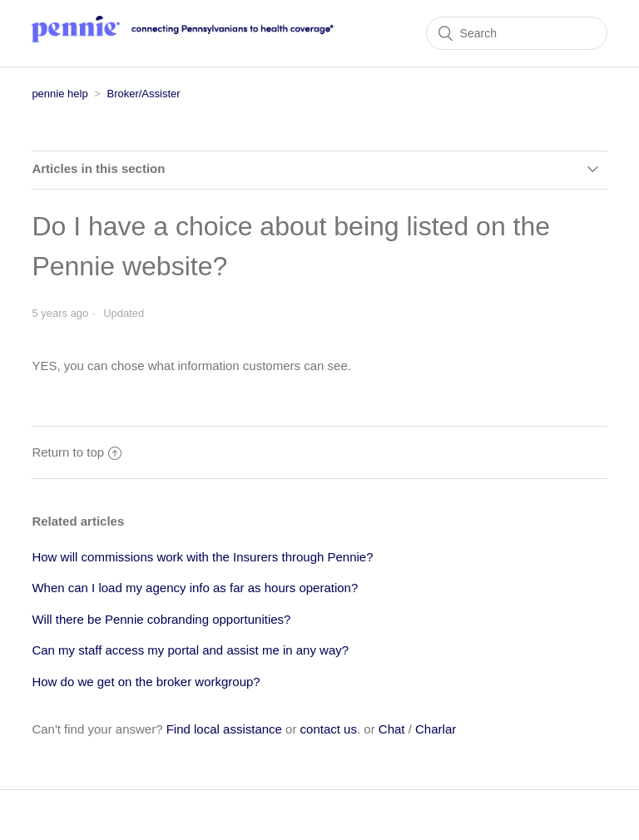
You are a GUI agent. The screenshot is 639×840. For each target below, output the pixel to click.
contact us (329, 729)
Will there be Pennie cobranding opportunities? (161, 619)
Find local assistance (224, 729)
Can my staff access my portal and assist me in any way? (190, 650)
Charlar (436, 729)
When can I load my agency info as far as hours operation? (195, 588)
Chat (392, 729)
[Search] (517, 33)
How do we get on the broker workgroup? (146, 682)
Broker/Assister (143, 94)
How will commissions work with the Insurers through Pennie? (202, 557)
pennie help (59, 94)
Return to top (77, 452)
